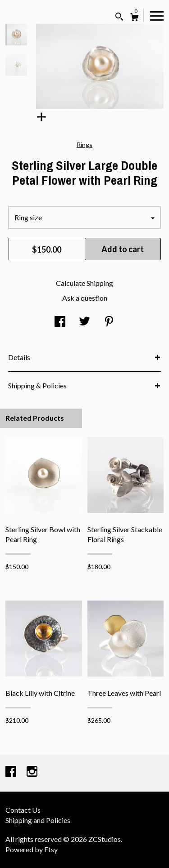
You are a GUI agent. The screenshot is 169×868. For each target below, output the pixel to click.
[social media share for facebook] (60, 322)
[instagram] (32, 772)
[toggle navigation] (157, 15)
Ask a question (85, 298)
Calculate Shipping (84, 283)
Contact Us (23, 810)
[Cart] (135, 18)
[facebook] (11, 772)
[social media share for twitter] (84, 322)
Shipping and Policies (38, 820)
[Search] (119, 18)
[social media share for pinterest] (109, 322)
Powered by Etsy (32, 849)
